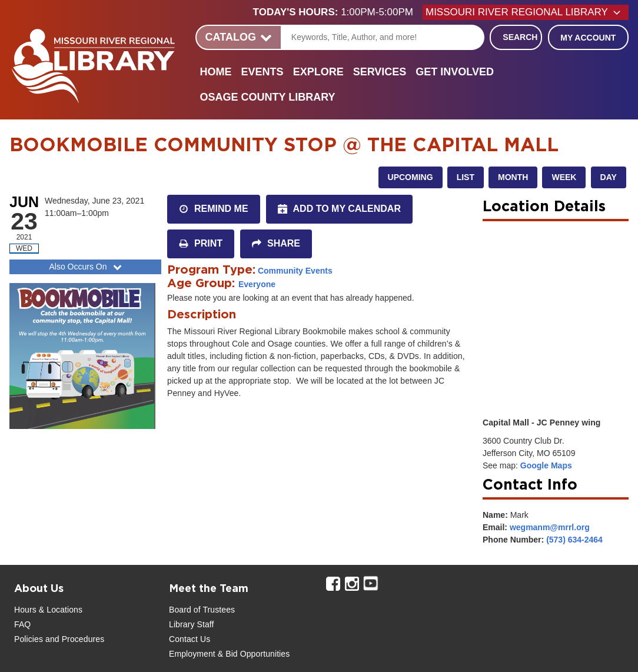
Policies (29, 639)
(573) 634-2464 (574, 540)
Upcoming (411, 177)
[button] (338, 12)
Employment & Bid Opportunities (229, 654)
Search (520, 37)
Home (216, 72)
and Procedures (74, 639)
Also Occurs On (86, 267)
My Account (588, 38)
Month (513, 177)
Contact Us (190, 639)
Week (564, 177)
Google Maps (546, 465)
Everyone (257, 284)
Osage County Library (268, 97)
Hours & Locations (48, 610)
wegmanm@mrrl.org (550, 527)
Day (609, 177)
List (466, 177)
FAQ (22, 624)
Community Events (295, 271)
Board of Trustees (202, 610)
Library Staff (192, 624)
